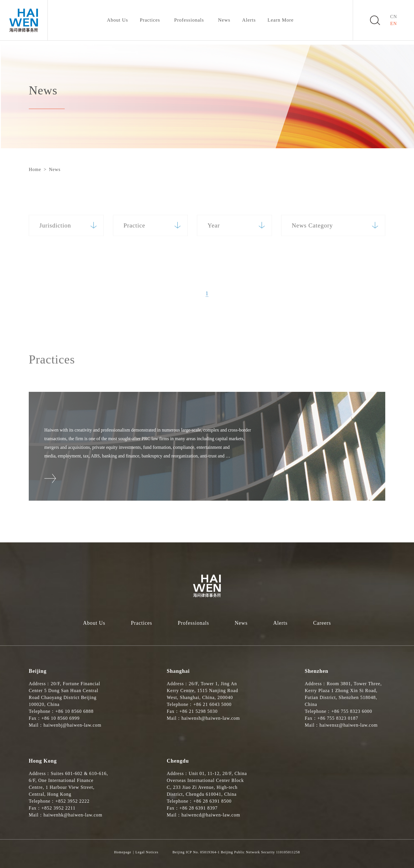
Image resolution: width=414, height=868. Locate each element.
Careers (322, 623)
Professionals (189, 20)
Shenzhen (317, 671)
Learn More (281, 20)
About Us (118, 20)
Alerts (249, 20)
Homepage (123, 852)
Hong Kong (43, 761)
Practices (150, 20)
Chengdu (178, 761)
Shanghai (178, 671)
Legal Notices (147, 852)
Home (35, 169)
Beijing (38, 671)
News (224, 20)
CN (394, 17)
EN (393, 23)
